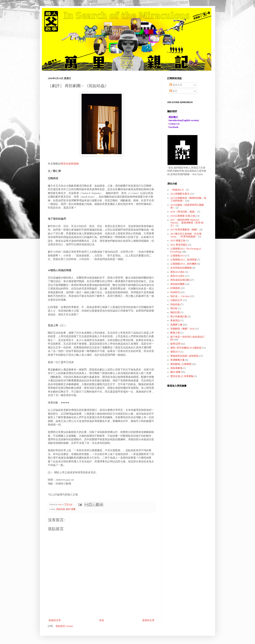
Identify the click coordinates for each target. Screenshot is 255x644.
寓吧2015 (175, 352)
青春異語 (175, 321)
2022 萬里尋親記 (179, 245)
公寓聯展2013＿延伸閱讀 (183, 260)
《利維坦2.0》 (178, 190)
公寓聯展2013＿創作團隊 (183, 264)
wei (60, 504)
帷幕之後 (175, 333)
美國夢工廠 (176, 325)
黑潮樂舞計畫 (178, 360)
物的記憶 (175, 312)
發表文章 (176, 85)
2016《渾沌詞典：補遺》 (183, 212)
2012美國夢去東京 (180, 194)
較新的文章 (55, 620)
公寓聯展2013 (178, 256)
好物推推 (175, 288)
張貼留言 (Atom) (64, 626)
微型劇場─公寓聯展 (181, 364)
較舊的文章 (148, 620)
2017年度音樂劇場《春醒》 (185, 230)
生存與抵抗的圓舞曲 (181, 268)
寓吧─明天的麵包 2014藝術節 (186, 348)
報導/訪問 (175, 344)
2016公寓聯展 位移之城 (183, 216)
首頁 (102, 620)
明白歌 (174, 308)
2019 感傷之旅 (178, 241)
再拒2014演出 (178, 276)
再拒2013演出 (178, 272)
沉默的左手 (176, 300)
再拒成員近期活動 (180, 280)
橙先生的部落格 (70, 164)
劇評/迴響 (71, 509)
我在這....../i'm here (180, 296)
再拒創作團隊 (178, 284)
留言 (173, 91)
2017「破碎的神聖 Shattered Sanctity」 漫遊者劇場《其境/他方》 (187, 223)
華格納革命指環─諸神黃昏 (184, 356)
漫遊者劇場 (176, 368)
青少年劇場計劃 (179, 317)
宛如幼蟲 (61, 509)
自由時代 (175, 292)
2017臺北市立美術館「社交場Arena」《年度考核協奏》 (186, 235)
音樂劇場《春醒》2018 (182, 329)
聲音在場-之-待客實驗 (182, 376)
